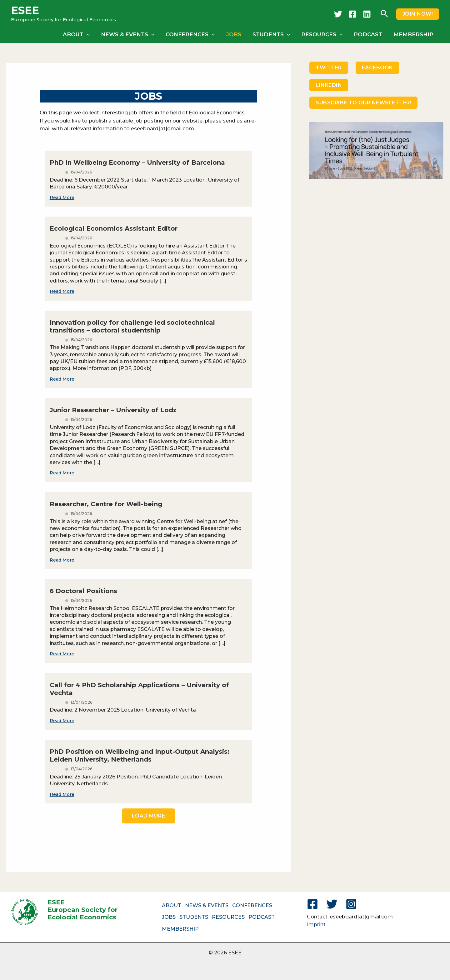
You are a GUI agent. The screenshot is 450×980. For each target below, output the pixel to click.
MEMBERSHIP (414, 34)
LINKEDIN (329, 85)
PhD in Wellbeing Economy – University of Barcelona (137, 162)
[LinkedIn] (367, 14)
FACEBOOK (377, 68)
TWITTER (329, 68)
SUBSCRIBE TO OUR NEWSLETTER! (363, 103)
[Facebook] (352, 14)
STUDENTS (273, 34)
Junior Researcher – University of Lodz (113, 410)
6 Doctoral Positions (83, 591)
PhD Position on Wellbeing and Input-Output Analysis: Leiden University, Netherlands (140, 755)
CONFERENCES (194, 34)
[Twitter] (338, 14)
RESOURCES (323, 34)
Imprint (316, 925)
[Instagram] (351, 904)
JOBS (237, 34)
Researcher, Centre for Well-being (106, 504)
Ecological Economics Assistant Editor (114, 228)
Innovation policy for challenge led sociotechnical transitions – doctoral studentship (132, 326)
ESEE (25, 10)
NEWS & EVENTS (132, 34)
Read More (62, 197)
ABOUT (81, 34)
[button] (384, 14)
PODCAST (369, 34)
